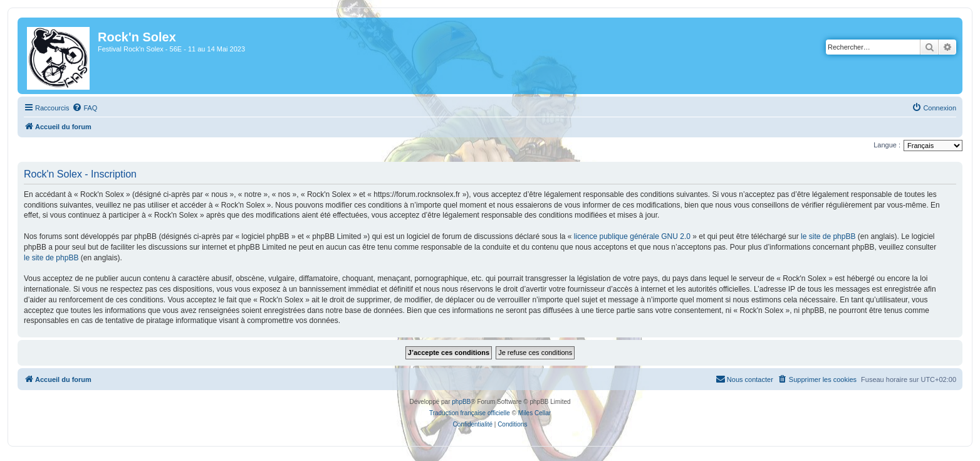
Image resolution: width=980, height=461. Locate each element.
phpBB (461, 402)
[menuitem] (85, 108)
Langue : (887, 145)
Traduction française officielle (470, 413)
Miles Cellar (534, 413)
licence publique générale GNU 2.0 (632, 236)
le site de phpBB (828, 236)
